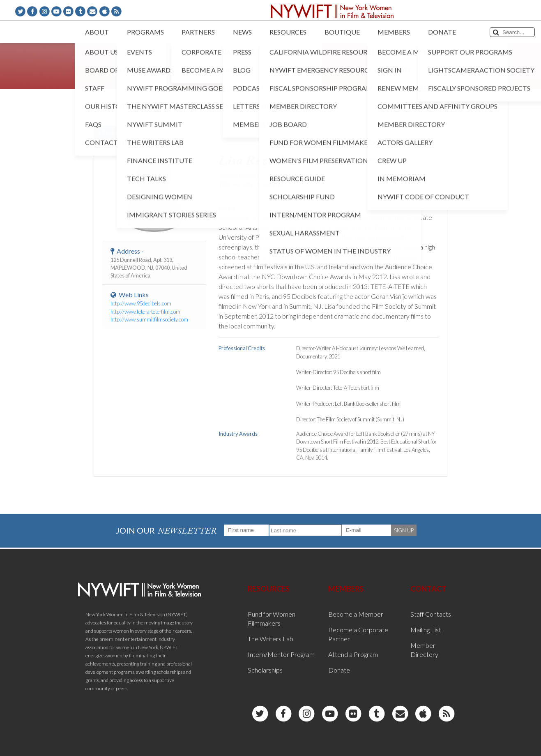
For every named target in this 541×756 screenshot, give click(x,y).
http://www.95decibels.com (141, 303)
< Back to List (115, 132)
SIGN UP (404, 530)
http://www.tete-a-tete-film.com (145, 312)
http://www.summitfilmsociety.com (149, 319)
